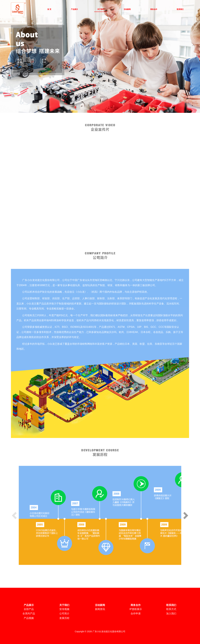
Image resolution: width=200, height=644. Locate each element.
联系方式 (171, 609)
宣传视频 (20, 61)
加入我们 (171, 614)
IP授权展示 (136, 609)
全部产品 (29, 609)
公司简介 (32, 61)
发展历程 (44, 61)
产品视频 (29, 618)
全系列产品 (29, 614)
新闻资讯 (100, 609)
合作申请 (136, 614)
